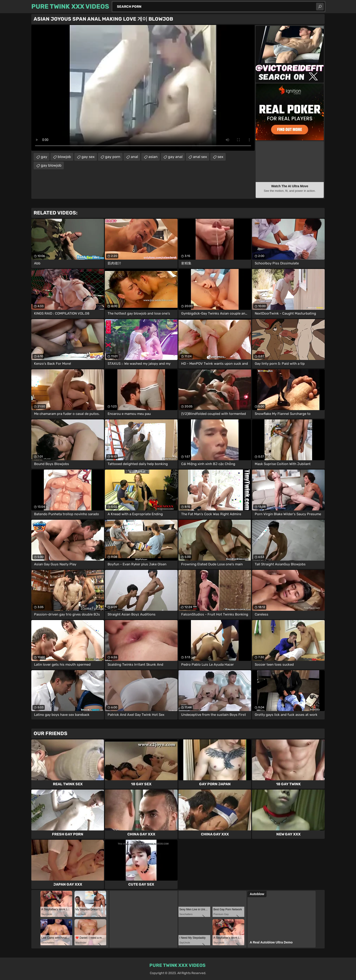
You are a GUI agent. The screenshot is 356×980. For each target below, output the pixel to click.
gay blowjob (51, 165)
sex (220, 157)
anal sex (200, 157)
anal (134, 157)
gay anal (175, 157)
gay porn (113, 157)
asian (153, 157)
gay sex (88, 157)
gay (44, 157)
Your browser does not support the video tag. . (143, 88)
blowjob (64, 157)
